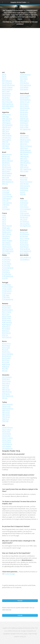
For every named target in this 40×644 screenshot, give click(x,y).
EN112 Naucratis (7, 102)
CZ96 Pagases (7, 199)
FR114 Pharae (6, 245)
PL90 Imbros (6, 272)
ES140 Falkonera (25, 75)
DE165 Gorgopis (25, 96)
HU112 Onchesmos (26, 182)
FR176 (4, 224)
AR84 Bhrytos (6, 127)
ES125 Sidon (24, 79)
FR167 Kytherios (7, 230)
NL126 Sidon (24, 241)
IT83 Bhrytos (24, 217)
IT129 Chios (24, 201)
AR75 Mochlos (7, 138)
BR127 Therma (7, 169)
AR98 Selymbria (7, 119)
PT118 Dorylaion (7, 287)
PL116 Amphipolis (8, 268)
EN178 (4, 77)
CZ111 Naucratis (7, 196)
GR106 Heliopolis (25, 150)
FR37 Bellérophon (8, 251)
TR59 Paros (6, 419)
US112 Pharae (7, 442)
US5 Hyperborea (7, 448)
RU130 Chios (6, 352)
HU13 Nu (23, 194)
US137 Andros (7, 430)
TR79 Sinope (6, 417)
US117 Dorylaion (7, 438)
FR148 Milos (6, 238)
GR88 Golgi (24, 165)
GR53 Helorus (24, 167)
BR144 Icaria (6, 156)
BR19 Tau (5, 184)
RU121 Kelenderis (8, 354)
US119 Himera (7, 434)
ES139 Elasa (24, 77)
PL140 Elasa (6, 257)
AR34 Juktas (6, 148)
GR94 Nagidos (24, 161)
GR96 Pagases (24, 156)
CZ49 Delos (6, 205)
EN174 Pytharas (7, 83)
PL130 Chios (6, 262)
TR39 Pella (5, 421)
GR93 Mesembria (25, 163)
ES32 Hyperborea (25, 85)
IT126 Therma (24, 207)
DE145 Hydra (24, 112)
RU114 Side (6, 362)
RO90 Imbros (6, 327)
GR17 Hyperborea (26, 169)
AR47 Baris (5, 146)
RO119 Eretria (6, 308)
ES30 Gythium (24, 87)
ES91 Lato (23, 81)
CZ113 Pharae (7, 194)
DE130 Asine (24, 117)
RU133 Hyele (6, 348)
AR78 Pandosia (7, 135)
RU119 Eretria (6, 358)
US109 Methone (7, 444)
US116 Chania (7, 440)
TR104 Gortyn (6, 406)
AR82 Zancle (6, 129)
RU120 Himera (7, 356)
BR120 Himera (7, 175)
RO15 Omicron (7, 337)
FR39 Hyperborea (8, 249)
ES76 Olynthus (24, 83)
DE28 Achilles (24, 127)
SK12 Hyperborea (8, 396)
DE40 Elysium (24, 123)
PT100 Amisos (7, 293)
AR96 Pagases (6, 123)
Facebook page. (10, 574)
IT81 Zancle (24, 220)
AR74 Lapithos (7, 140)
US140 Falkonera (7, 427)
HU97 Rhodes (24, 184)
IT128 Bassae (24, 203)
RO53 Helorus (6, 333)
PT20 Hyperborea (8, 299)
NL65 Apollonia (25, 249)
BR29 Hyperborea (8, 182)
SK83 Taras (5, 388)
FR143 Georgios (7, 241)
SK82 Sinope (6, 390)
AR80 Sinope (6, 133)
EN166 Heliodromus (8, 85)
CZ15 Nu (5, 207)
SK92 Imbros (6, 383)
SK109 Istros (6, 379)
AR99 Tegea (6, 117)
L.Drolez (25, 634)
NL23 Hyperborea (26, 251)
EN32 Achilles (6, 108)
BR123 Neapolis (7, 173)
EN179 (4, 75)
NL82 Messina (24, 247)
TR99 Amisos (6, 411)
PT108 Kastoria (7, 291)
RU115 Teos (6, 360)
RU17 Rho (5, 369)
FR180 (4, 215)
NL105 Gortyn (24, 245)
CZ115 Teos (6, 190)
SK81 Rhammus (7, 392)
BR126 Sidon (6, 171)
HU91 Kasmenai (25, 186)
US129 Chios (6, 432)
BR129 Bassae (7, 167)
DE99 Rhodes (24, 119)
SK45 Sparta (6, 394)
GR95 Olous (24, 159)
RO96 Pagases (7, 325)
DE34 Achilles (24, 125)
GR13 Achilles (24, 171)
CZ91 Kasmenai (7, 203)
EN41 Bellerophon (8, 106)
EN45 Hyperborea (8, 104)
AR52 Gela (5, 142)
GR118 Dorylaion (25, 140)
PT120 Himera (6, 285)
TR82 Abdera (6, 415)
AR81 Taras (5, 131)
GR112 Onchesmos (26, 146)
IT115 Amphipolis (25, 209)
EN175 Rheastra (7, 81)
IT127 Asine (24, 205)
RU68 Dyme (6, 367)
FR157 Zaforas (7, 234)
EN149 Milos (6, 98)
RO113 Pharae (7, 316)
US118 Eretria (6, 436)
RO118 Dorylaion (8, 310)
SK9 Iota (5, 398)
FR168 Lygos (6, 228)
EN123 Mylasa (6, 100)
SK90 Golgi (6, 385)
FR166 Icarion (6, 232)
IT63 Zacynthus (25, 224)
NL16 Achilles (24, 253)
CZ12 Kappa (6, 209)
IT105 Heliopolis (25, 215)
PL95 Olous (6, 270)
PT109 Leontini (7, 289)
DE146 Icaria (24, 110)
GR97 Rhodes (24, 154)
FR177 (4, 222)
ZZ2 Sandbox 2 (25, 259)
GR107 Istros (24, 148)
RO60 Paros (6, 331)
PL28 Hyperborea (8, 276)
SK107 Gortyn (6, 381)
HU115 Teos (24, 177)
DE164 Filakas (24, 98)
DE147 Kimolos (25, 108)
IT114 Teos (23, 211)
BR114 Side (6, 177)
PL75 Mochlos (7, 274)
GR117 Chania (24, 142)
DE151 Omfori (24, 106)
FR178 (4, 220)
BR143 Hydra (6, 159)
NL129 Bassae (24, 234)
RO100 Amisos (7, 320)
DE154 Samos (24, 104)
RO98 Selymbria (7, 322)
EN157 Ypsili (6, 91)
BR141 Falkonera (7, 161)
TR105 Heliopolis (7, 404)
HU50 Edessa (24, 190)
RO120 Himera (7, 306)
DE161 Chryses (25, 102)
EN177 (4, 79)
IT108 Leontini (24, 213)
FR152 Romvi (6, 236)
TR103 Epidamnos (8, 409)
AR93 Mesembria (7, 125)
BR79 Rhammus (7, 180)
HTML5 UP (23, 637)
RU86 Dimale (6, 364)
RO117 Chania (7, 312)
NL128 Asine (24, 236)
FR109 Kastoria (7, 247)
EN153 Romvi (6, 96)
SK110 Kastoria (7, 377)
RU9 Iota (5, 371)
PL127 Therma (7, 264)
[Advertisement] (20, 51)
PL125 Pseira (6, 266)
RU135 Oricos (6, 343)
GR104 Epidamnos (26, 152)
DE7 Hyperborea (25, 129)
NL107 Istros (24, 243)
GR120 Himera (24, 135)
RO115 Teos (6, 314)
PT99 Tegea (6, 295)
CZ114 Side (6, 192)
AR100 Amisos (7, 114)
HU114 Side (24, 180)
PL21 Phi (5, 278)
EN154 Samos (6, 93)
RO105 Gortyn (7, 318)
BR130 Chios (6, 165)
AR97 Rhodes (6, 121)
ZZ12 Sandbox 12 (26, 257)
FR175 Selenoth (7, 226)
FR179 (4, 217)
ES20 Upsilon (24, 89)
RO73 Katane (6, 329)
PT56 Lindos (6, 297)
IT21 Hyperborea (25, 226)
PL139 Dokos (6, 259)
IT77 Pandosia (24, 222)
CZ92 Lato (5, 201)
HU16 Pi (23, 192)
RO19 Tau (5, 335)
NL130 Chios (24, 232)
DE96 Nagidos (24, 121)
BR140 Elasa (6, 163)
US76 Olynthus (7, 446)
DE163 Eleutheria (25, 100)
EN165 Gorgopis (7, 87)
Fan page (20, 601)
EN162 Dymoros (7, 89)
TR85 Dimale (6, 413)
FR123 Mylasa (6, 243)
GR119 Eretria (24, 138)
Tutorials (20, 615)
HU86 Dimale (24, 188)
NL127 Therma (25, 238)
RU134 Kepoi (6, 346)
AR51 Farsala (6, 144)
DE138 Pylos (24, 114)
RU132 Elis (5, 350)
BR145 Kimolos (7, 154)
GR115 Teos (24, 144)
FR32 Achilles (6, 253)
